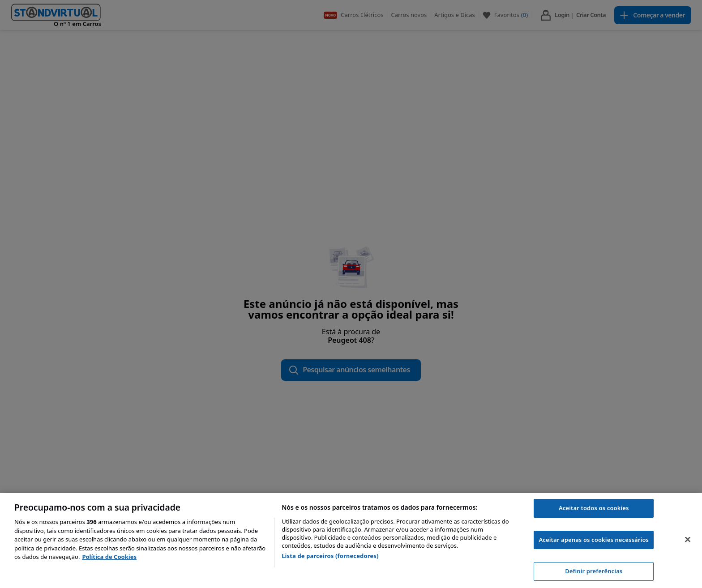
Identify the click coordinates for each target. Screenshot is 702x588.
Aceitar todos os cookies (594, 508)
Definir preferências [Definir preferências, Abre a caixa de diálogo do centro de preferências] (594, 571)
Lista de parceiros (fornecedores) (330, 556)
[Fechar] (688, 540)
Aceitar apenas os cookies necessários (594, 540)
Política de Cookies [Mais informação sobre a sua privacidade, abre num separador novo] (109, 557)
